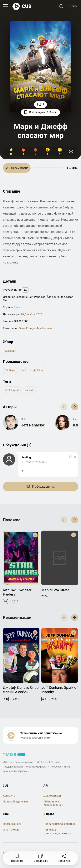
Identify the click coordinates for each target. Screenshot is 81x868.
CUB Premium (11, 830)
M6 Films (38, 370)
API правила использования (53, 803)
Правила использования (59, 824)
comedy (29, 390)
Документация (53, 796)
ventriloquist (12, 390)
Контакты (9, 796)
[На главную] (22, 6)
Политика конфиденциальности (57, 832)
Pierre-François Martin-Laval (35, 328)
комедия (11, 351)
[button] (75, 407)
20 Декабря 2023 (32, 314)
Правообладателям (15, 802)
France (18, 307)
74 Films (10, 370)
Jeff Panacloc (33, 425)
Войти (74, 6)
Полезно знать (12, 824)
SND (24, 370)
